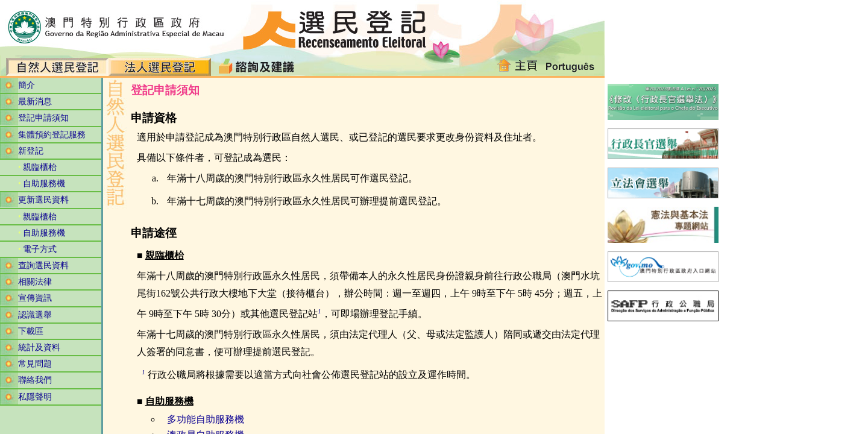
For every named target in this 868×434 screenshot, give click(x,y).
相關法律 (35, 282)
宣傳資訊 (35, 298)
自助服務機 (44, 184)
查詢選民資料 (43, 266)
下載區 (31, 331)
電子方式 (40, 249)
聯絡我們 (35, 380)
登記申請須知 (43, 118)
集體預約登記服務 (52, 135)
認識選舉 (35, 315)
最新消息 (35, 102)
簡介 (27, 85)
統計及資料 (39, 348)
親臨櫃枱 (40, 167)
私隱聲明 (35, 397)
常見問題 (35, 364)
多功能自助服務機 (206, 419)
